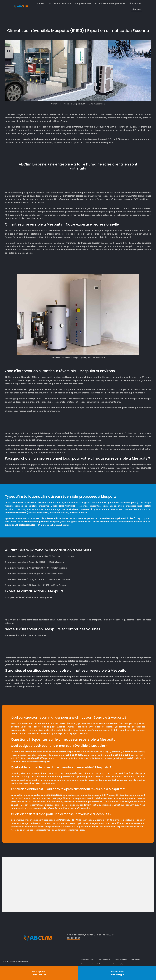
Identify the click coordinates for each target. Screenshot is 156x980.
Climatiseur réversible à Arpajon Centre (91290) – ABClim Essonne (37, 579)
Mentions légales (121, 959)
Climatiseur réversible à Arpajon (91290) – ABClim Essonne (34, 574)
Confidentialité (104, 959)
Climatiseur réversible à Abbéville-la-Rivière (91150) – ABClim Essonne (39, 556)
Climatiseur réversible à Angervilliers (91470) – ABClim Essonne (36, 568)
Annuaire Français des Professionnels (94, 964)
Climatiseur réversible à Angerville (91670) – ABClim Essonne (35, 562)
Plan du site (136, 959)
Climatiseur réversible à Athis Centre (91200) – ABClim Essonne (36, 585)
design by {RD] (118, 964)
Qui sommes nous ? (87, 959)
